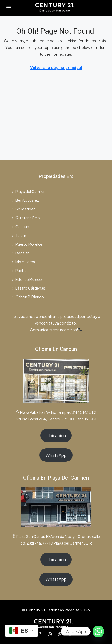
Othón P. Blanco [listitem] (28, 297)
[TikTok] (71, 634)
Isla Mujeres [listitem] (23, 262)
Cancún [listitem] (20, 226)
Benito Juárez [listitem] (25, 200)
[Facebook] (41, 634)
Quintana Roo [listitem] (26, 218)
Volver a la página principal (56, 68)
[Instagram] (51, 634)
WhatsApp (56, 455)
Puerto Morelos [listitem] (27, 244)
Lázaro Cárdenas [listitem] (28, 288)
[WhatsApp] (61, 634)
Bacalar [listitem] (20, 253)
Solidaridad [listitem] (23, 209)
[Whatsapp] (98, 631)
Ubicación (56, 436)
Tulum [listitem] (19, 235)
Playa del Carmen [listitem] (28, 191)
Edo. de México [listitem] (27, 279)
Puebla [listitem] (19, 270)
